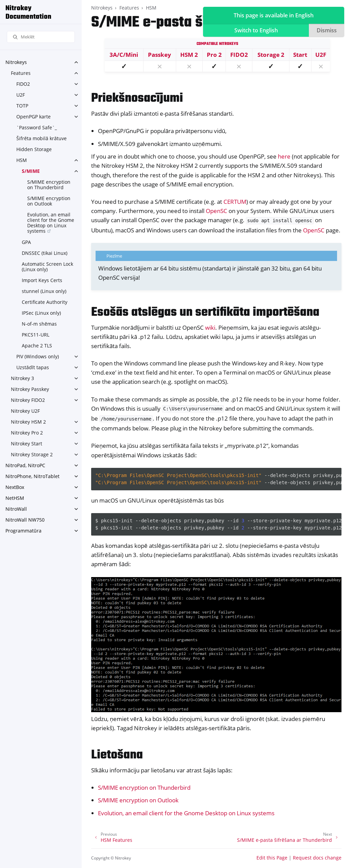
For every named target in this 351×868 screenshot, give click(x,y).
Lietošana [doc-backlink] (117, 755)
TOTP (22, 106)
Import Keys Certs (42, 280)
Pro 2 (214, 55)
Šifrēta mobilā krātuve (41, 138)
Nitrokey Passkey (30, 389)
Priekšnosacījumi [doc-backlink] (137, 99)
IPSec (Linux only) (41, 313)
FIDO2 (23, 84)
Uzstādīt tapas (33, 367)
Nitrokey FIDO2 (28, 400)
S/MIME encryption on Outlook (49, 201)
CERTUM (235, 202)
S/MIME (31, 171)
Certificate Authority (45, 302)
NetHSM (15, 498)
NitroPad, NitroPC (25, 465)
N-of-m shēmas (39, 324)
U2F (21, 95)
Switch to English (256, 30)
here (284, 156)
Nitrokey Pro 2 (27, 433)
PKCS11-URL (36, 335)
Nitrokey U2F (25, 411)
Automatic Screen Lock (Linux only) (47, 267)
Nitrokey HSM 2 (28, 422)
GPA (26, 242)
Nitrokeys (16, 62)
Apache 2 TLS (37, 346)
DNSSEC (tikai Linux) (45, 253)
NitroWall (16, 509)
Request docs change (317, 858)
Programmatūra (23, 531)
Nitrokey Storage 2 (32, 454)
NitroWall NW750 (25, 520)
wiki (210, 327)
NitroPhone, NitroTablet (32, 476)
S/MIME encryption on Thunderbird (49, 185)
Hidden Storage (34, 149)
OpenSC (216, 211)
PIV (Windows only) (38, 356)
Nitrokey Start (27, 444)
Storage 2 (271, 55)
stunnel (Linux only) (44, 291)
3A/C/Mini (124, 55)
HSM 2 (189, 55)
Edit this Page (272, 858)
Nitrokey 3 (22, 378)
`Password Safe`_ (37, 127)
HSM (22, 160)
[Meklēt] (41, 37)
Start (300, 55)
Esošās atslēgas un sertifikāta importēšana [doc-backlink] (205, 313)
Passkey (160, 55)
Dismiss (327, 30)
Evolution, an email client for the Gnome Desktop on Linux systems (51, 223)
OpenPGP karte (34, 117)
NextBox (15, 487)
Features (21, 73)
